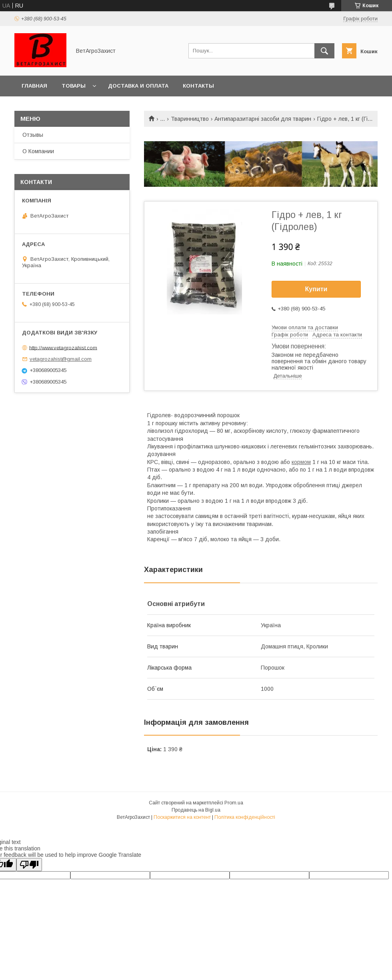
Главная (34, 86)
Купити (316, 289)
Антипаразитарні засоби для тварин (263, 119)
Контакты (198, 86)
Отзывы (33, 135)
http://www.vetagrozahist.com (63, 347)
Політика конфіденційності (245, 817)
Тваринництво (190, 119)
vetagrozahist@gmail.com (61, 359)
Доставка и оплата (138, 86)
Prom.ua (234, 803)
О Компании (38, 151)
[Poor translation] (29, 865)
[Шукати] (324, 51)
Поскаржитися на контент (182, 817)
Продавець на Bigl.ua (196, 810)
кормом (301, 462)
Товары (74, 86)
